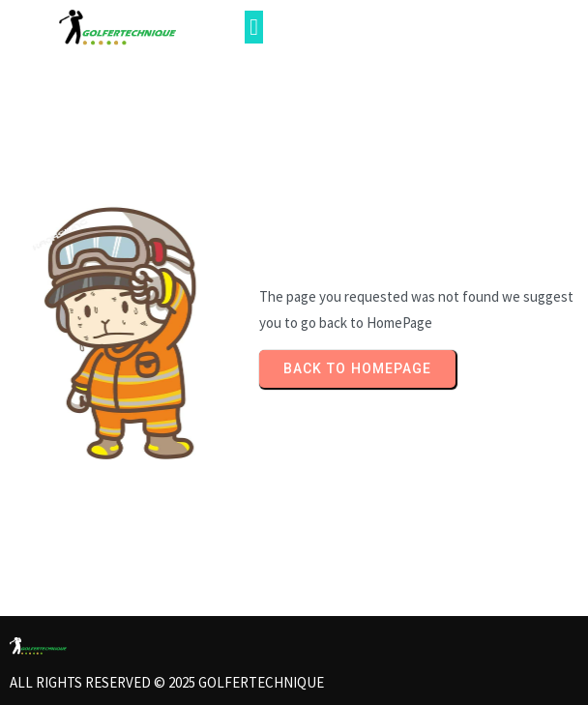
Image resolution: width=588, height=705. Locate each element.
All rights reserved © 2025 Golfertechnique (167, 682)
